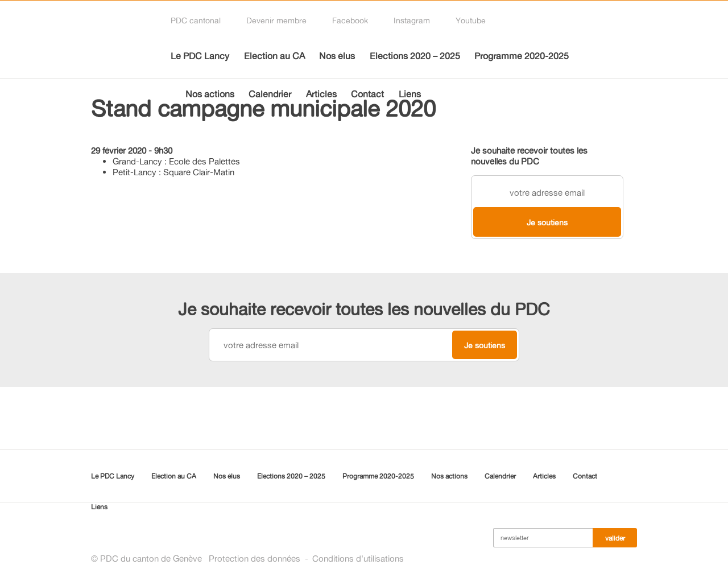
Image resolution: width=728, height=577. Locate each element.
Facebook (350, 20)
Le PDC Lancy (200, 56)
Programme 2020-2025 (522, 56)
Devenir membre (276, 20)
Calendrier (270, 94)
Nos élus (337, 56)
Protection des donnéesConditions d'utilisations (306, 559)
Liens (410, 94)
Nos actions (210, 94)
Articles (321, 94)
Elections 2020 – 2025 (415, 56)
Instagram (412, 20)
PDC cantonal (196, 20)
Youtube (471, 20)
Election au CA (274, 56)
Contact (367, 94)
